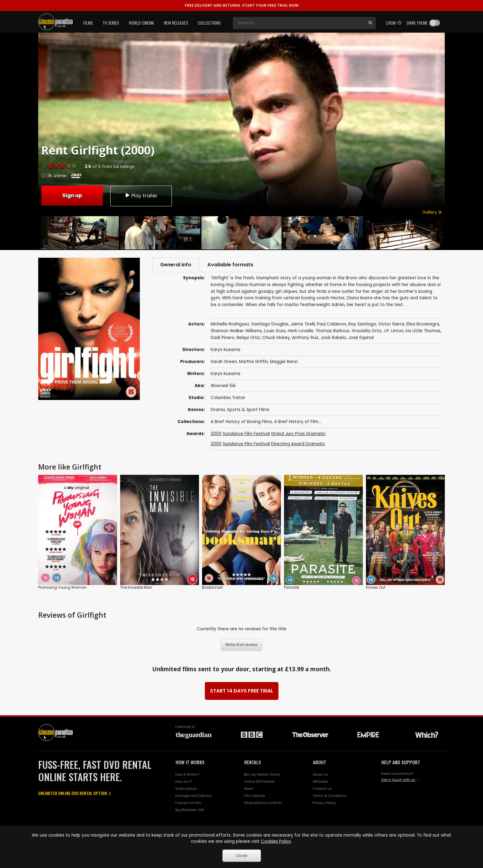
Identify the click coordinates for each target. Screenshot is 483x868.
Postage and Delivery (194, 796)
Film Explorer (255, 796)
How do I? (184, 781)
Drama (218, 410)
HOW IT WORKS (190, 762)
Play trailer (141, 196)
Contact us (322, 789)
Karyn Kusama (225, 374)
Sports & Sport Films (248, 410)
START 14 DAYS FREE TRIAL (242, 691)
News (249, 789)
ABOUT (320, 762)
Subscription (186, 789)
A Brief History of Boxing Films (241, 422)
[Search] (299, 23)
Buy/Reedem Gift (190, 810)
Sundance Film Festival (246, 434)
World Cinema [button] (141, 23)
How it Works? (187, 774)
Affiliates (320, 781)
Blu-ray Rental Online (262, 774)
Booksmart (212, 588)
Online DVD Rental (259, 781)
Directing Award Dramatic (298, 444)
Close (241, 856)
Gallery (432, 212)
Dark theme (417, 23)
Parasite (292, 588)
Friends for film (188, 803)
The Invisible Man (136, 588)
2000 (216, 434)
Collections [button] (209, 23)
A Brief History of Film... (298, 422)
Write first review (241, 645)
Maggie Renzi (284, 362)
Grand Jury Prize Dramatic (298, 434)
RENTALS (253, 762)
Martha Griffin (254, 362)
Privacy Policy (324, 803)
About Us (320, 774)
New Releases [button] (176, 23)
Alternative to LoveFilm (263, 803)
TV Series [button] (111, 23)
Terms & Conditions (330, 796)
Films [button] (88, 23)
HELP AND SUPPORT (401, 762)
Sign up (72, 195)
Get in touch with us (398, 780)
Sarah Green (224, 362)
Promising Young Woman (62, 588)
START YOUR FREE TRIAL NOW (242, 5)
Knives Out (376, 588)
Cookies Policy (276, 841)
